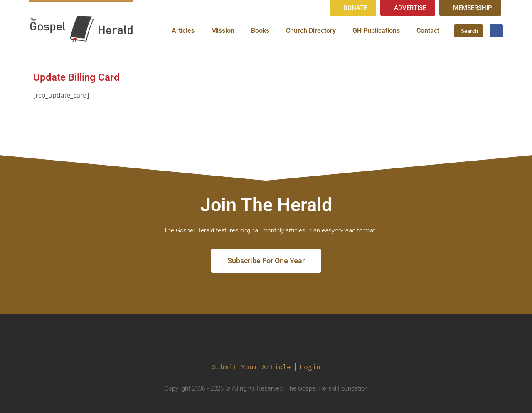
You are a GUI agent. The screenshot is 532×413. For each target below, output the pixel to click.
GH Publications (376, 31)
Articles (183, 31)
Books (260, 31)
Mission (223, 31)
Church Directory (311, 31)
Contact (428, 31)
